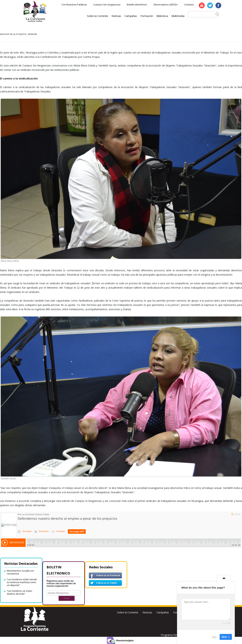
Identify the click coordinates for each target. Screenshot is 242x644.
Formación (147, 16)
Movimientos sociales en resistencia (20, 572)
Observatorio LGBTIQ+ (166, 5)
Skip (214, 637)
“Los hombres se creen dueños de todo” (19, 592)
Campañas (131, 16)
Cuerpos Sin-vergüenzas (107, 5)
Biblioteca (162, 16)
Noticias (116, 16)
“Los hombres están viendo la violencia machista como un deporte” (22, 582)
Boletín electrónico (137, 5)
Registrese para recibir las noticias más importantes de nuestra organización (61, 583)
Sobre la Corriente (98, 16)
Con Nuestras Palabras (74, 5)
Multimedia (178, 16)
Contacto (189, 5)
